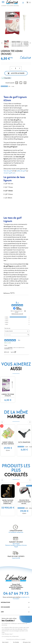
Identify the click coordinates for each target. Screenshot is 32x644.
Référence (7, 293)
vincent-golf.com (9, 173)
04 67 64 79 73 (16, 593)
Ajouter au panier (16, 73)
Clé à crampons (24, 442)
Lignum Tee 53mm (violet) (8, 395)
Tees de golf (8, 171)
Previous (2, 422)
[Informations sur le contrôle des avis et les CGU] (25, 311)
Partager (17, 83)
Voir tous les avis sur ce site (17, 314)
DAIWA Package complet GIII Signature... (8, 502)
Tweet (21, 83)
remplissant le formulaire (21, 598)
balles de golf (21, 171)
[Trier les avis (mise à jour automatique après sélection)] (17, 331)
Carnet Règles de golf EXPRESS (8, 443)
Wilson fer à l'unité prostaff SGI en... (24, 502)
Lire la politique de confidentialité (10, 636)
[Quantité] (16, 68)
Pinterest (25, 83)
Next (30, 422)
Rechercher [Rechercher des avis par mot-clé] (16, 335)
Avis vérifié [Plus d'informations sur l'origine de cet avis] (8, 343)
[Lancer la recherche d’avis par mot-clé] (28, 335)
